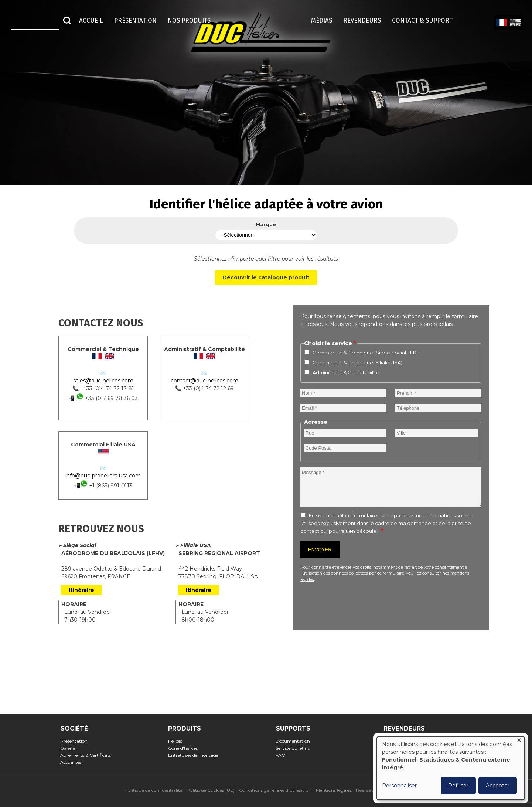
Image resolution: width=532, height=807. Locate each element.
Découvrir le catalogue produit (266, 277)
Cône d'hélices (185, 748)
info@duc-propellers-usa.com (103, 476)
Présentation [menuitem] (135, 20)
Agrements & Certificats (88, 755)
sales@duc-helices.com (103, 381)
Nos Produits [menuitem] (189, 20)
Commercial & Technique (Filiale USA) (357, 362)
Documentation (295, 741)
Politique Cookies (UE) (211, 790)
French (502, 23)
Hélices (177, 741)
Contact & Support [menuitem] (426, 20)
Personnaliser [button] (399, 786)
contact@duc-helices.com (204, 381)
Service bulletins (295, 748)
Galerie (70, 748)
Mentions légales (334, 790)
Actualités (73, 762)
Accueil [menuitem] (91, 20)
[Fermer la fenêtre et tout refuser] (519, 741)
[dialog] (451, 768)
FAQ (283, 755)
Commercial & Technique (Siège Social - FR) (365, 353)
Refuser (458, 786)
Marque (266, 224)
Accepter (498, 786)
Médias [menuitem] (322, 20)
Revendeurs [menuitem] (362, 20)
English (515, 23)
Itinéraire (81, 590)
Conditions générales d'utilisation (275, 790)
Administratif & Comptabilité (346, 372)
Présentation (76, 741)
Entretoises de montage (195, 755)
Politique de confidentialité (154, 790)
